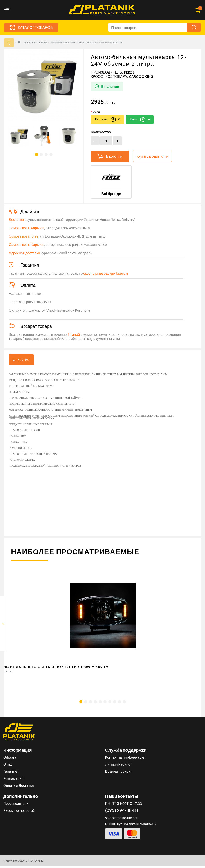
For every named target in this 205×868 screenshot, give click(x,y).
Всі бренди (111, 194)
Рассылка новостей (19, 812)
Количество (101, 132)
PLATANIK (35, 862)
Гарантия (11, 773)
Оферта (10, 759)
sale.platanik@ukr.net (121, 819)
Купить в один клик (152, 156)
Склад (96, 112)
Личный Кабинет (119, 766)
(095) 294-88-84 (122, 812)
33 (9, 43)
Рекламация (13, 780)
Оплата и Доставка (19, 787)
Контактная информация (125, 759)
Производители (16, 805)
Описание (23, 361)
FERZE (129, 72)
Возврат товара (118, 773)
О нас (8, 766)
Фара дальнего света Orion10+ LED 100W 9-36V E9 (56, 669)
